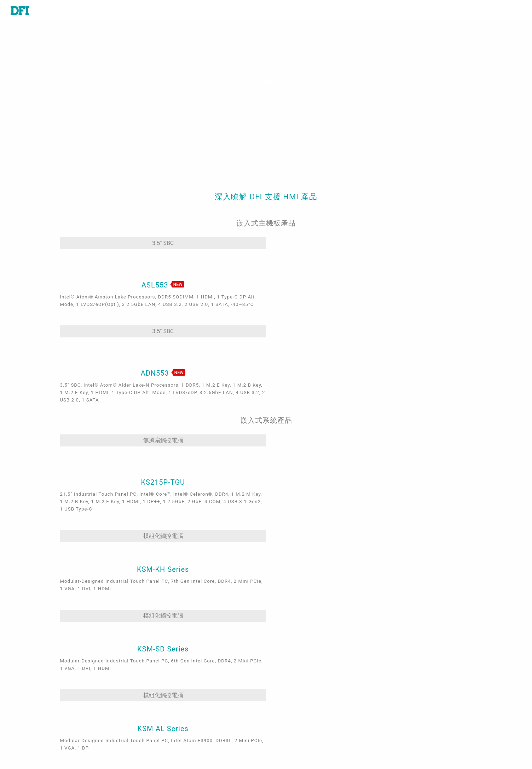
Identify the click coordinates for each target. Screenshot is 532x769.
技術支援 (288, 630)
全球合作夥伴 (294, 694)
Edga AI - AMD (181, 710)
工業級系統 (61, 650)
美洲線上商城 (294, 683)
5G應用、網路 (180, 690)
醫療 (167, 640)
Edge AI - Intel (180, 700)
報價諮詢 (288, 640)
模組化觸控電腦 (208, 399)
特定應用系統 (64, 660)
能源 (167, 670)
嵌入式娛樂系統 (181, 650)
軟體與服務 (61, 690)
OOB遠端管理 (179, 720)
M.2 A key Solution (187, 741)
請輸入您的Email (413, 680)
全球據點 (288, 650)
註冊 (282, 737)
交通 (167, 660)
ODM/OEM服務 (181, 730)
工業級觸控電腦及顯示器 (78, 670)
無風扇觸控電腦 (102, 399)
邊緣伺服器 (61, 680)
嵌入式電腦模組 (66, 640)
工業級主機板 (64, 630)
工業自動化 (176, 630)
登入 (282, 727)
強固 (167, 680)
